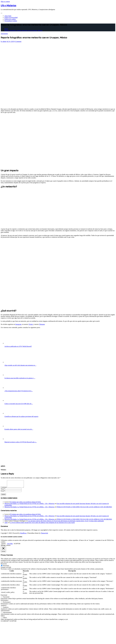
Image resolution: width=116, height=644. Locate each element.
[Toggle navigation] (1, 13)
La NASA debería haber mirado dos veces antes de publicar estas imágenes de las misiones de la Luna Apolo (42, 524)
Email (3, 492)
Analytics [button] (4, 607)
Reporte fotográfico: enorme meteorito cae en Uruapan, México (23, 30)
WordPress (23, 535)
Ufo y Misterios (8, 6)
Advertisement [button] (5, 612)
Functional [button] (4, 596)
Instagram (18, 324)
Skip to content (5, 2)
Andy (6, 524)
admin (4, 41)
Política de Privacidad (11, 17)
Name (3, 490)
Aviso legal (8, 16)
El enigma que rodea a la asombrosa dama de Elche (25, 503)
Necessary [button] (4, 565)
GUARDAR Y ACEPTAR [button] (9, 622)
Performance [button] (5, 602)
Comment (4, 489)
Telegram (42, 324)
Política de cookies (10, 19)
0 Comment (18, 41)
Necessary (6, 567)
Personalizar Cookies (11, 21)
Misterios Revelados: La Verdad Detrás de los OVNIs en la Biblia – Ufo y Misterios (29, 505)
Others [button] (3, 617)
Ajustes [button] (3, 545)
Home (6, 29)
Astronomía (4, 34)
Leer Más (10, 545)
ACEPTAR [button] (17, 545)
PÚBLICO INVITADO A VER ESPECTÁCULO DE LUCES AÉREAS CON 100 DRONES (84, 508)
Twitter (31, 324)
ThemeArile (44, 535)
